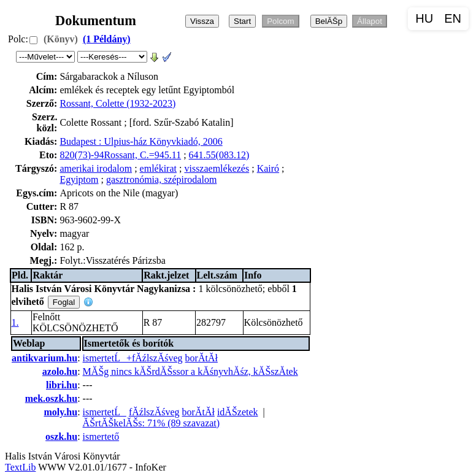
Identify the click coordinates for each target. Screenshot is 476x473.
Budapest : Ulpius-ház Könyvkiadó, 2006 (141, 141)
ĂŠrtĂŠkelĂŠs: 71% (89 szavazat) (152, 423)
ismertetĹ (105, 412)
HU (424, 18)
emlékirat (158, 168)
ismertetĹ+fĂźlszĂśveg (133, 358)
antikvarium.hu (44, 358)
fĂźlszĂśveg (154, 412)
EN (453, 18)
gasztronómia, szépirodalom (161, 179)
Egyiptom (79, 179)
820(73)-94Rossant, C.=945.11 (120, 155)
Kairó (268, 168)
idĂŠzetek (238, 412)
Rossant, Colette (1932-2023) (117, 103)
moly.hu (60, 412)
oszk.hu (61, 436)
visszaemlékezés (217, 168)
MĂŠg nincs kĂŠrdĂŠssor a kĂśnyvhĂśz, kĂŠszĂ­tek (190, 371)
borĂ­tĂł (202, 358)
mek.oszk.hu (51, 398)
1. (15, 322)
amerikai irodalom (96, 168)
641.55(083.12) (219, 155)
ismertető (101, 436)
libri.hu (62, 385)
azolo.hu (60, 371)
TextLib (20, 467)
